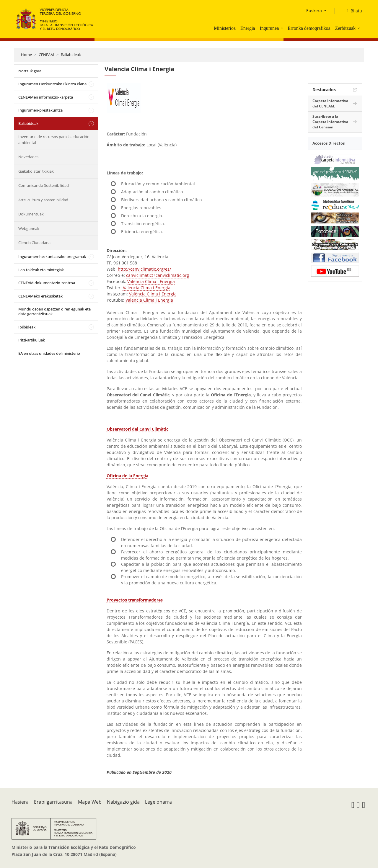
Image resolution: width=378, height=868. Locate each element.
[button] (283, 28)
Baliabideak (71, 55)
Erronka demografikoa (309, 28)
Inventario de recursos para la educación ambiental (54, 140)
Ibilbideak (27, 327)
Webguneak (29, 228)
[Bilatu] (352, 11)
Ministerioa (225, 28)
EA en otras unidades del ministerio (49, 353)
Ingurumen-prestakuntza (40, 110)
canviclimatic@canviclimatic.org (158, 275)
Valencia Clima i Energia (147, 288)
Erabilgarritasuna (53, 802)
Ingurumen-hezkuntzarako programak (52, 256)
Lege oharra (158, 802)
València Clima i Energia (151, 281)
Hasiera (20, 802)
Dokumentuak (31, 214)
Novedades (28, 157)
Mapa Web (90, 802)
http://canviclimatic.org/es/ (144, 269)
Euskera (314, 10)
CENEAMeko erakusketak (40, 296)
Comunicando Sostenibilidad (44, 185)
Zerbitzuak (345, 28)
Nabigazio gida (123, 802)
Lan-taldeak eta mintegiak (41, 270)
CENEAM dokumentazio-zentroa (47, 283)
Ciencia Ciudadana (34, 243)
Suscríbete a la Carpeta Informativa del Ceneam (330, 122)
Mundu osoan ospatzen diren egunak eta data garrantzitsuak (54, 311)
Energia (248, 28)
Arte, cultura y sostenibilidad (43, 200)
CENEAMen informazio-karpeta (46, 97)
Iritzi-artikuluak (32, 340)
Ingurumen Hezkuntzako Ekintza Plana (52, 84)
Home (26, 55)
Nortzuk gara (30, 71)
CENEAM (46, 55)
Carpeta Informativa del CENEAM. (330, 103)
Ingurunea (269, 28)
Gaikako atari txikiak (36, 171)
